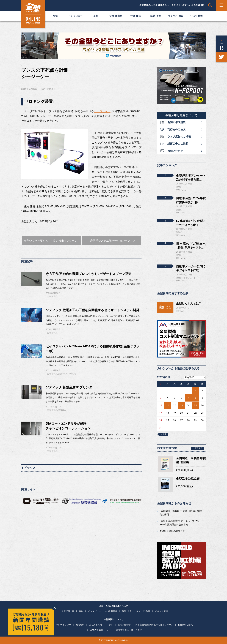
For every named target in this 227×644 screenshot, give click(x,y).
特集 (56, 16)
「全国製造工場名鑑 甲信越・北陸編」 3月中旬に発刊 (181, 513)
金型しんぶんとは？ (189, 303)
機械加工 (62, 410)
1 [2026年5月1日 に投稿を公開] (195, 390)
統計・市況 (156, 16)
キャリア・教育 (176, 16)
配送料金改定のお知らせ (172, 531)
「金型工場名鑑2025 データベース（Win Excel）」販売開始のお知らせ (179, 523)
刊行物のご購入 (185, 625)
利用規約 (80, 625)
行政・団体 (136, 16)
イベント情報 (196, 16)
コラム (180, 311)
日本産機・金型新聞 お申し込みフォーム (154, 625)
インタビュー (76, 16)
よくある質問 (95, 625)
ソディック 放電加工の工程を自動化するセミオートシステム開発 (92, 310)
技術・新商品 (116, 16)
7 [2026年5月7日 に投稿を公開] (188, 398)
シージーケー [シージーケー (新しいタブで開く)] (102, 111)
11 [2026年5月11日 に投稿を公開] (168, 405)
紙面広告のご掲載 (178, 144)
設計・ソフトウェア (67, 374)
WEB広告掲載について (101, 630)
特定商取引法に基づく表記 (129, 630)
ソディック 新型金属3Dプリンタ (69, 387)
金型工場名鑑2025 (188, 479)
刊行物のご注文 (177, 129)
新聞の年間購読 (177, 122)
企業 (96, 16)
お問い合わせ (175, 151)
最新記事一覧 (68, 611)
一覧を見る (198, 448)
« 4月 (164, 434)
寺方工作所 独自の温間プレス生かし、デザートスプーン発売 (89, 274)
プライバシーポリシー (60, 625)
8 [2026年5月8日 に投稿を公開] (195, 398)
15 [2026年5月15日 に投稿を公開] (195, 405)
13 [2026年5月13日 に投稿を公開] (182, 405)
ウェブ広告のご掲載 (179, 137)
